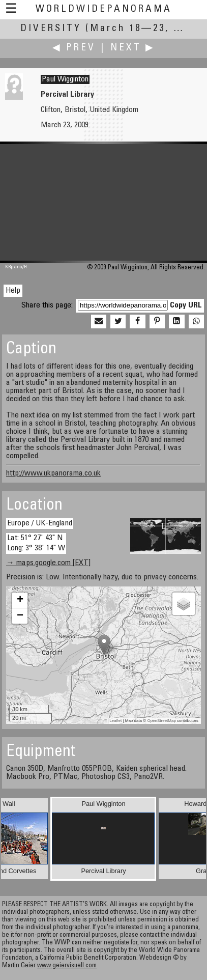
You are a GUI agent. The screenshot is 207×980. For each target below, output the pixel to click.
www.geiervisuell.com (67, 966)
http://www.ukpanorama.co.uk (53, 473)
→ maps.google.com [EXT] (48, 563)
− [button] (20, 616)
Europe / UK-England (40, 523)
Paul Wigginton (65, 79)
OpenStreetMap (161, 721)
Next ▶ (133, 48)
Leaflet (115, 721)
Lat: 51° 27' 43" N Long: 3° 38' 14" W (36, 543)
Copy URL (186, 305)
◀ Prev (74, 48)
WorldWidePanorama (104, 9)
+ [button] (20, 600)
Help (13, 291)
